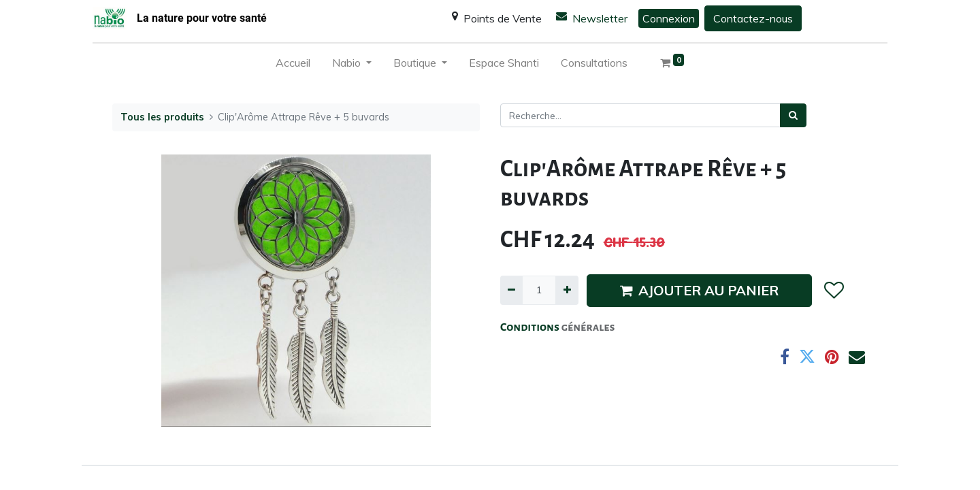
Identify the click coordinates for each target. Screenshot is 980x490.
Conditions (531, 327)
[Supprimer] (511, 290)
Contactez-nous (753, 18)
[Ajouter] (567, 290)
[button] (833, 291)
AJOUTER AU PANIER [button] (699, 290)
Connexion (669, 18)
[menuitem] (293, 65)
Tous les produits (162, 117)
